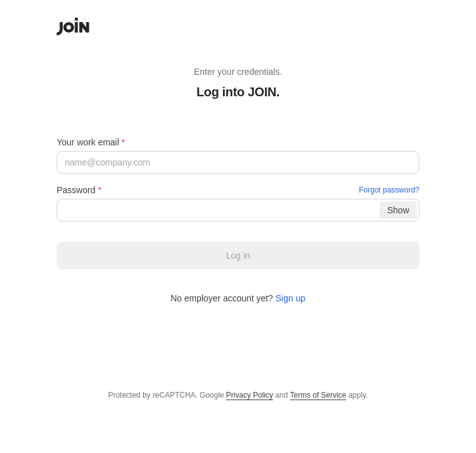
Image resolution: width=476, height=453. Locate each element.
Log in (238, 255)
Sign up (291, 298)
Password (238, 190)
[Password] (238, 210)
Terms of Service (318, 395)
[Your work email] (238, 162)
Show (398, 210)
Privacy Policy (250, 395)
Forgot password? (389, 190)
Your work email (91, 142)
